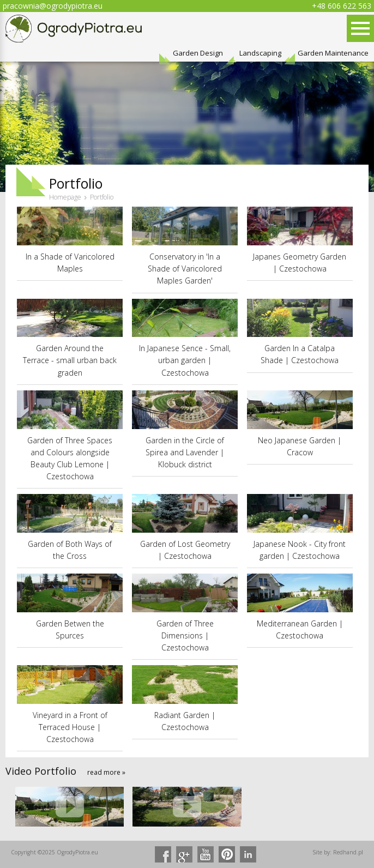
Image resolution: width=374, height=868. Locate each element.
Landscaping (260, 53)
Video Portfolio (41, 771)
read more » (106, 772)
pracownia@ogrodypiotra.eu (53, 6)
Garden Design (198, 53)
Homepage (65, 197)
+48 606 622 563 (342, 6)
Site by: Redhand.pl (338, 852)
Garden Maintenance (333, 53)
